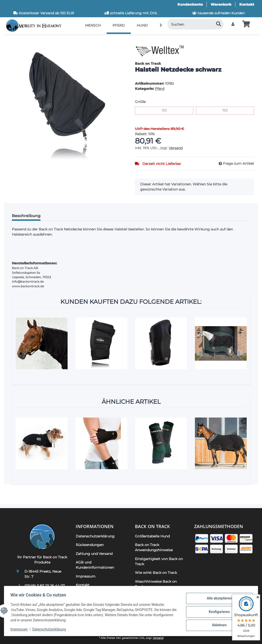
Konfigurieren (217, 612)
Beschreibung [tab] (26, 216)
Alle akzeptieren (217, 599)
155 (167, 110)
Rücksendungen (90, 545)
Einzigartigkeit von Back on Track (159, 561)
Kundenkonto (190, 4)
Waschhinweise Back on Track (156, 584)
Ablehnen (217, 625)
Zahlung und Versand (94, 554)
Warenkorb (221, 4)
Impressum (21, 629)
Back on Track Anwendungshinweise (154, 547)
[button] (233, 24)
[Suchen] (196, 24)
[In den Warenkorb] (12, 41)
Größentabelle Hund (152, 536)
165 (228, 110)
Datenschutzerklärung (51, 629)
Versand (176, 148)
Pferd (160, 89)
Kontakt (247, 4)
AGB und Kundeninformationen (95, 565)
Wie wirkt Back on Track (156, 573)
